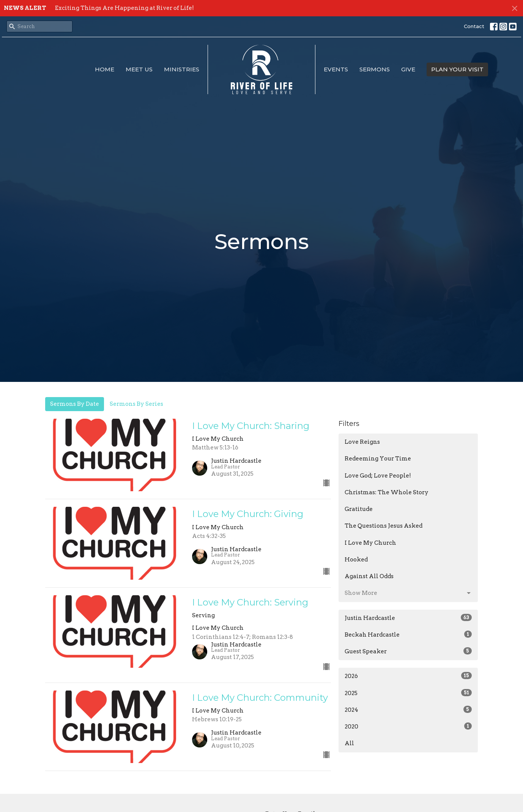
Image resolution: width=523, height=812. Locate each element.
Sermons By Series (136, 404)
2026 (408, 676)
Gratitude (359, 509)
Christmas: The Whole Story (387, 492)
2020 (408, 726)
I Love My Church (370, 543)
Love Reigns (362, 442)
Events (336, 69)
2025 (408, 693)
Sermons (375, 69)
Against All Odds (369, 576)
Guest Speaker (408, 651)
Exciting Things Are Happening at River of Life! (124, 8)
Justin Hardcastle (408, 618)
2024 (408, 710)
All (349, 743)
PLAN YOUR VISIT (457, 69)
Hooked (356, 560)
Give (408, 69)
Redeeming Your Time (378, 459)
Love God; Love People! (378, 476)
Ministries (182, 69)
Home (105, 69)
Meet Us (139, 69)
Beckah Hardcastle (408, 634)
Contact (474, 26)
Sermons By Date (75, 404)
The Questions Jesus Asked (384, 526)
